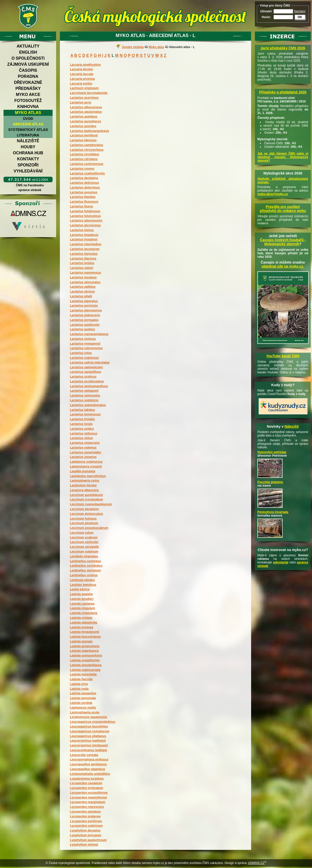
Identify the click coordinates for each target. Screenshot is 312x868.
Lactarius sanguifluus (86, 372)
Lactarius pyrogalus (84, 320)
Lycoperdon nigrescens (87, 807)
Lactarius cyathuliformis (87, 173)
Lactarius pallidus (83, 287)
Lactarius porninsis (84, 306)
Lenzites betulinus (83, 585)
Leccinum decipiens (84, 509)
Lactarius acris (81, 102)
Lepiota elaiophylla (84, 623)
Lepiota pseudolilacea (86, 665)
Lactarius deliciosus (84, 183)
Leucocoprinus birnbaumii (89, 745)
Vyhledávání (28, 171)
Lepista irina (79, 684)
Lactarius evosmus (84, 192)
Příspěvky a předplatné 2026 (283, 92)
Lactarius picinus (82, 292)
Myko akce (28, 95)
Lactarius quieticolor (85, 325)
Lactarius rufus (81, 353)
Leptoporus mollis (83, 708)
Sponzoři (28, 165)
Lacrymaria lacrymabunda (89, 93)
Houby (28, 147)
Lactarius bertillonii (84, 135)
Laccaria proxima (82, 79)
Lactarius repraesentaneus (89, 334)
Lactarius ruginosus (84, 358)
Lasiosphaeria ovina (84, 481)
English (28, 52)
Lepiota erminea (82, 627)
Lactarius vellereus (84, 433)
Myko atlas (28, 113)
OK (300, 17)
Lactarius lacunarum (85, 249)
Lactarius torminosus (85, 414)
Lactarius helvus (82, 230)
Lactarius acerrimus (84, 98)
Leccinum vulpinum (84, 552)
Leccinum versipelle (84, 547)
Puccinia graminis (270, 482)
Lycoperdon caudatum (86, 783)
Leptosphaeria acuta (85, 712)
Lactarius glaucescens (86, 221)
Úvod (28, 119)
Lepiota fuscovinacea (85, 637)
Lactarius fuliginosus (85, 211)
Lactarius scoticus (83, 377)
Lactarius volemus (83, 448)
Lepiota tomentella (83, 674)
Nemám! (300, 11)
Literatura (28, 135)
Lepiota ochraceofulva (86, 656)
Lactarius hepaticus (84, 235)
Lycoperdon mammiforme (88, 798)
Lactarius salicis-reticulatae (90, 363)
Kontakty (28, 159)
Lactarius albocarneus (86, 107)
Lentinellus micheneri (85, 570)
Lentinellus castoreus (85, 561)
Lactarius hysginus (84, 239)
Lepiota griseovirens (85, 646)
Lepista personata (83, 698)
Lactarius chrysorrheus (87, 150)
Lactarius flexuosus (84, 202)
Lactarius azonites (83, 126)
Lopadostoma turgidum (87, 779)
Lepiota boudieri (82, 599)
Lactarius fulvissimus (85, 216)
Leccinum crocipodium (86, 499)
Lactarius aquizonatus (86, 112)
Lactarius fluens (82, 206)
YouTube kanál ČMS (283, 356)
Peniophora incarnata (273, 512)
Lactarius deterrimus (85, 188)
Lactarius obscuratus (85, 282)
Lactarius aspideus (84, 117)
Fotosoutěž (28, 101)
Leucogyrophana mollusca (89, 760)
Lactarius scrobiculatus (87, 381)
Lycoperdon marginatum (88, 802)
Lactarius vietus (81, 438)
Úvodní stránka (133, 47)
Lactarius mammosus (85, 273)
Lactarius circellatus (85, 154)
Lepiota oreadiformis (85, 660)
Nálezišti (292, 426)
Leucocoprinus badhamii (88, 741)
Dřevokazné (28, 82)
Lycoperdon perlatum (85, 812)
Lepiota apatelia (81, 594)
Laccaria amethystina (85, 65)
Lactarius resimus (83, 339)
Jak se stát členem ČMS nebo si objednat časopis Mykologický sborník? (283, 157)
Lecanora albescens (84, 490)
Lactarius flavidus (83, 197)
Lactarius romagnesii (85, 344)
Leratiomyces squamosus (88, 717)
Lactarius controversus (87, 164)
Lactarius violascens (85, 443)
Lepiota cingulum (82, 608)
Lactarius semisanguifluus (89, 386)
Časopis (28, 70)
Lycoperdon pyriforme (86, 821)
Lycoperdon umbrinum (86, 826)
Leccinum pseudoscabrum (89, 528)
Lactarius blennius (83, 140)
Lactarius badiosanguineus (89, 131)
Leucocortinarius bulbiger (89, 750)
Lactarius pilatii (81, 296)
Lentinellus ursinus (84, 575)
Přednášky (28, 88)
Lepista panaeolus (83, 693)
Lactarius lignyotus (84, 254)
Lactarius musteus (83, 277)
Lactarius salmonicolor (86, 367)
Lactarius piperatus (84, 301)
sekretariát (281, 562)
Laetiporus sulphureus (86, 462)
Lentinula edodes (82, 580)
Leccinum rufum (82, 533)
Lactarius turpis (81, 424)
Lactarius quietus (82, 329)
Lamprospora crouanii (86, 466)
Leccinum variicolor (84, 542)
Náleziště (28, 141)
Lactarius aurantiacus (86, 121)
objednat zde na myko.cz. (283, 266)
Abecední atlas (28, 124)
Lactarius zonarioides (85, 452)
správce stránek (30, 190)
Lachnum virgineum (84, 88)
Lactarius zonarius (83, 457)
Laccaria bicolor (82, 69)
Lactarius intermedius (86, 244)
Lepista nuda (79, 689)
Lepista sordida (81, 703)
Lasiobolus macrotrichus (88, 476)
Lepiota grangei (81, 641)
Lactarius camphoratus (87, 145)
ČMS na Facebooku (30, 185)
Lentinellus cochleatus (86, 566)
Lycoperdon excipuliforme (89, 793)
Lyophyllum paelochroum (88, 840)
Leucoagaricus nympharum (90, 731)
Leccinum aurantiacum (86, 495)
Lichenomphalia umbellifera (90, 774)
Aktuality (28, 46)
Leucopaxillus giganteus (88, 769)
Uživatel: (266, 11)
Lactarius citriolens (84, 159)
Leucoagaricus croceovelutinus (93, 722)
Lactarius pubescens (85, 315)
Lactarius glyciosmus (85, 225)
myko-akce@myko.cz (273, 194)
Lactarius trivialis (82, 419)
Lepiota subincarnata (85, 670)
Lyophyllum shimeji (84, 845)
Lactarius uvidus (82, 429)
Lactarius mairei (82, 268)
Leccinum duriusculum (86, 514)
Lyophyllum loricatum (86, 835)
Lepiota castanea (82, 604)
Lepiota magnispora (84, 651)
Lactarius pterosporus (86, 310)
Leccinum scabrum (84, 537)
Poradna (28, 76)
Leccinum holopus (83, 519)
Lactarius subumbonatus (88, 405)
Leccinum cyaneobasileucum (91, 504)
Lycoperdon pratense (85, 816)
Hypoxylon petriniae (272, 452)
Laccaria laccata (82, 74)
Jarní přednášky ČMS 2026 (283, 48)
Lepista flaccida (81, 679)
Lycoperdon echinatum (87, 788)
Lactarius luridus (82, 263)
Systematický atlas (28, 130)
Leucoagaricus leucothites (89, 727)
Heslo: (266, 17)
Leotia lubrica (80, 589)
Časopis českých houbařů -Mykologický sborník (283, 242)
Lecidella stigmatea (84, 556)
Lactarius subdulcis (84, 400)
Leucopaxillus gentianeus (88, 764)
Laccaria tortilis (81, 84)
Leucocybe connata (84, 755)
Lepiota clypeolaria (84, 613)
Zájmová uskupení (28, 64)
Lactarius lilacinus (83, 259)
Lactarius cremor (82, 169)
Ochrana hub (28, 153)
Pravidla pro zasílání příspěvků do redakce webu (283, 209)
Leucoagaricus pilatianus (88, 736)
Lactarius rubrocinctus (86, 348)
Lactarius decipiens (84, 178)
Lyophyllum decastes (85, 830)
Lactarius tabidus (82, 410)
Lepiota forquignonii (85, 632)
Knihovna (28, 107)
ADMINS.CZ (256, 863)
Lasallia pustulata (83, 471)
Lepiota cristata (81, 618)
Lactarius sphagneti (84, 391)
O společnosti (28, 58)
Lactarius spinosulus (85, 395)
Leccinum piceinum (84, 523)
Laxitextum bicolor (83, 485)
